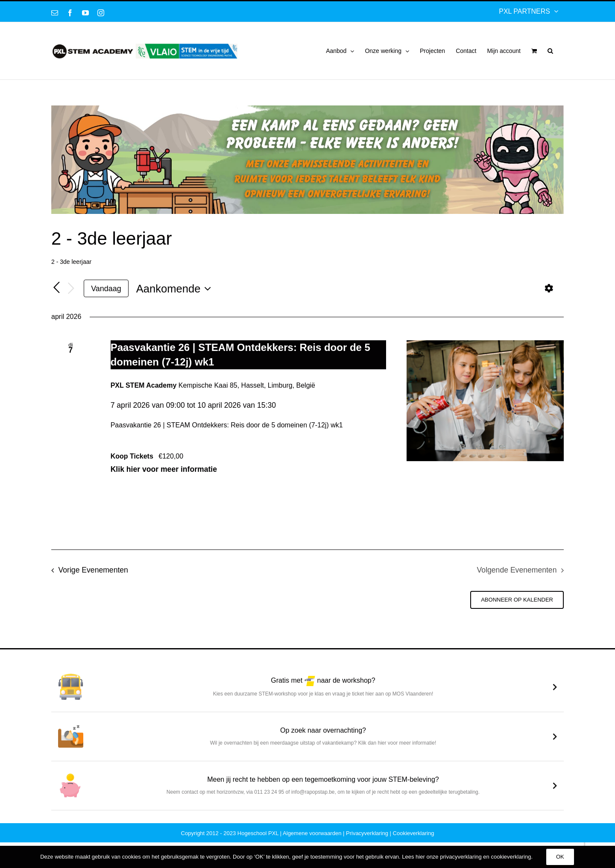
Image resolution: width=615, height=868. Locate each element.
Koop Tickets (133, 482)
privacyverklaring (461, 857)
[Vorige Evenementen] (56, 288)
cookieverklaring (511, 857)
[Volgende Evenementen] (71, 289)
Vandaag (106, 289)
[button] (550, 51)
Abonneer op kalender (517, 625)
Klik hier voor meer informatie (155, 463)
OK (560, 857)
